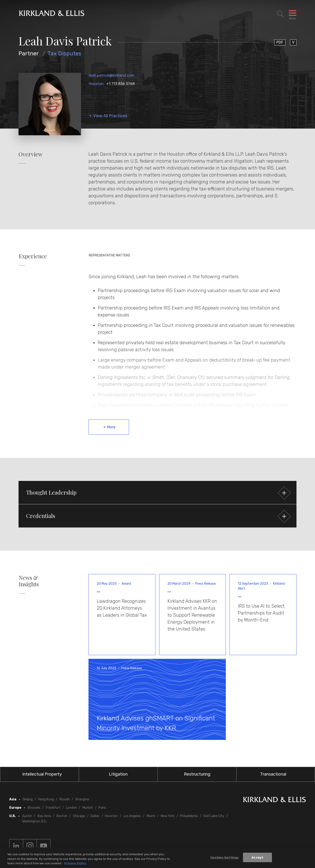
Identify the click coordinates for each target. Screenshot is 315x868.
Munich (88, 808)
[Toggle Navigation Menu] (293, 14)
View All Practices (110, 116)
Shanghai (82, 799)
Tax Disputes (64, 54)
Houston (96, 84)
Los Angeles (132, 816)
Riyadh (65, 799)
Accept (257, 858)
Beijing (28, 799)
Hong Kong (46, 799)
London (71, 808)
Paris (102, 808)
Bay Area (44, 816)
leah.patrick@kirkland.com (112, 75)
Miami (151, 816)
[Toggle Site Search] (280, 14)
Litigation (118, 774)
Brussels (34, 808)
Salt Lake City (214, 816)
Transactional (273, 774)
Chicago (79, 816)
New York (168, 816)
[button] (157, 492)
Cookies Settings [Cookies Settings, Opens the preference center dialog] (225, 858)
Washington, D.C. (35, 821)
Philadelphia (189, 816)
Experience (33, 256)
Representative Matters (109, 255)
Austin (27, 816)
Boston (62, 816)
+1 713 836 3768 (120, 84)
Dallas (95, 816)
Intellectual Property (42, 774)
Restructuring (197, 774)
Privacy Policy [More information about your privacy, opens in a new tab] (75, 864)
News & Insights (29, 581)
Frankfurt (53, 808)
